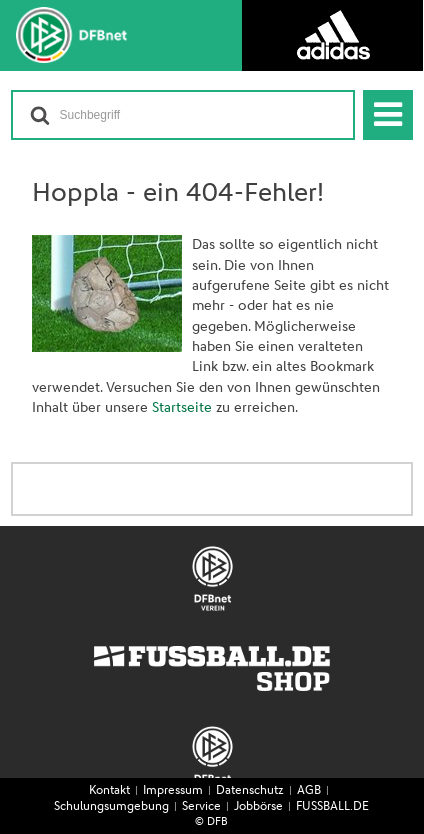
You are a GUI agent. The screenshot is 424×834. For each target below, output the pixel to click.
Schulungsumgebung (111, 807)
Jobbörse (258, 807)
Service (201, 807)
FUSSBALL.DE (332, 807)
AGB (309, 791)
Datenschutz (250, 791)
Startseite (182, 408)
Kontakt (109, 791)
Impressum (173, 791)
